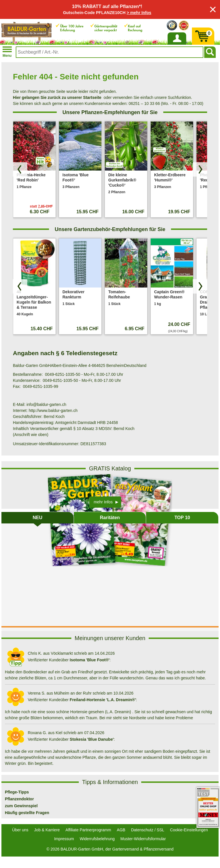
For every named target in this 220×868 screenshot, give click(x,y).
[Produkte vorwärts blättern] (200, 169)
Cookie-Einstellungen (189, 830)
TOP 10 (182, 518)
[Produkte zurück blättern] (20, 169)
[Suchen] (210, 52)
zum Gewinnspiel (21, 806)
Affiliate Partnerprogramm (88, 830)
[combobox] (110, 52)
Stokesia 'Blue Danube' (92, 739)
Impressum (64, 839)
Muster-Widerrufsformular (143, 839)
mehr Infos (103, 502)
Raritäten (110, 518)
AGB (121, 830)
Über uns (20, 830)
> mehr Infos (139, 13)
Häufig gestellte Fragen (27, 813)
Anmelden (177, 45)
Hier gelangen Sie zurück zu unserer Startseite (57, 97)
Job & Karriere (47, 830)
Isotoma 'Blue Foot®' (90, 660)
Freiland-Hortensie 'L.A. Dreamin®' (103, 700)
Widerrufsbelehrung (97, 839)
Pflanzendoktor (19, 799)
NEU (38, 518)
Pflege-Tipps (17, 792)
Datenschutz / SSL (148, 830)
